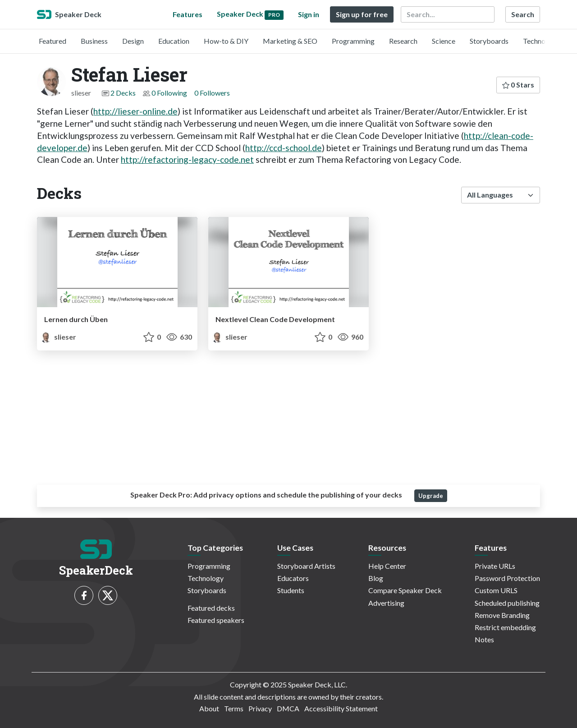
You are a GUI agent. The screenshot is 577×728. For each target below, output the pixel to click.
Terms (234, 708)
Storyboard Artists (306, 566)
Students (291, 590)
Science (444, 41)
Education (174, 41)
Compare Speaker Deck (405, 590)
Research (403, 41)
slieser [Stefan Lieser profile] (58, 337)
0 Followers (212, 93)
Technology (541, 41)
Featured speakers (216, 620)
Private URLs (495, 566)
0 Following (169, 93)
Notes (484, 639)
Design (133, 41)
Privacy (260, 708)
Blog (376, 578)
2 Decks (123, 93)
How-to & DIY (226, 41)
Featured (53, 41)
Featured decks (211, 608)
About (209, 708)
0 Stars (518, 85)
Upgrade (431, 496)
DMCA (288, 708)
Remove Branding (502, 615)
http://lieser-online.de (135, 111)
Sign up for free (362, 14)
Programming (353, 41)
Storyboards (489, 41)
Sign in (309, 14)
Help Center (387, 566)
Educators (293, 578)
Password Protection (507, 578)
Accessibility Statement (341, 708)
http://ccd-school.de (284, 148)
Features (188, 14)
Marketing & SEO (290, 41)
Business (94, 41)
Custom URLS (496, 590)
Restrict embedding (505, 627)
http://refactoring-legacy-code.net (187, 159)
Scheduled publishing (507, 603)
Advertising (386, 603)
